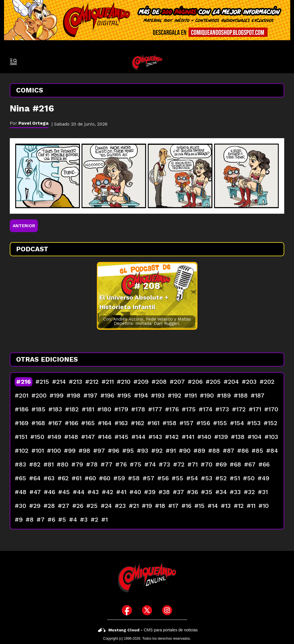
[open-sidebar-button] (14, 62)
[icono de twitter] (147, 610)
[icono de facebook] (127, 610)
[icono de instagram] (167, 610)
